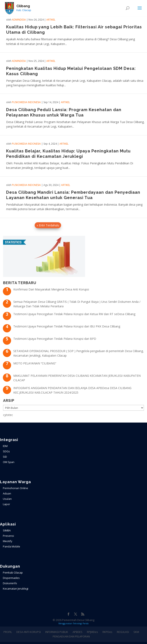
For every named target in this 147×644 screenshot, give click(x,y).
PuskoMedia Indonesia (26, 102)
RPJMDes (92, 632)
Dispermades (11, 578)
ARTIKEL (51, 20)
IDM (5, 446)
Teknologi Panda (81, 623)
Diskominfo (10, 583)
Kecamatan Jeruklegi (16, 589)
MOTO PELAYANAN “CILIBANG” (35, 363)
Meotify (8, 541)
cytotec (8, 415)
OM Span (9, 462)
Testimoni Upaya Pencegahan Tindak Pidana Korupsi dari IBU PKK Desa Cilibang (67, 326)
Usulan (7, 499)
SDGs (6, 451)
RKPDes (107, 632)
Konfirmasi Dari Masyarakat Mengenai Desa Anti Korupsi (51, 289)
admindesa (19, 20)
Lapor (6, 504)
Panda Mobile (11, 546)
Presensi (8, 536)
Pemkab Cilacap (13, 573)
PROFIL (8, 632)
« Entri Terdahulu (48, 225)
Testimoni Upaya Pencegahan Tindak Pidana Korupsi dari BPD (55, 339)
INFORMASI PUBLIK (57, 632)
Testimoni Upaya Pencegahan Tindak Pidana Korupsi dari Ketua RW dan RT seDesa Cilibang (74, 314)
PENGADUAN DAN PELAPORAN (71, 636)
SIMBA (7, 530)
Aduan (7, 493)
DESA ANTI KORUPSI (29, 632)
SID (5, 457)
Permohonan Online (15, 488)
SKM (136, 632)
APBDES (77, 632)
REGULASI (123, 632)
